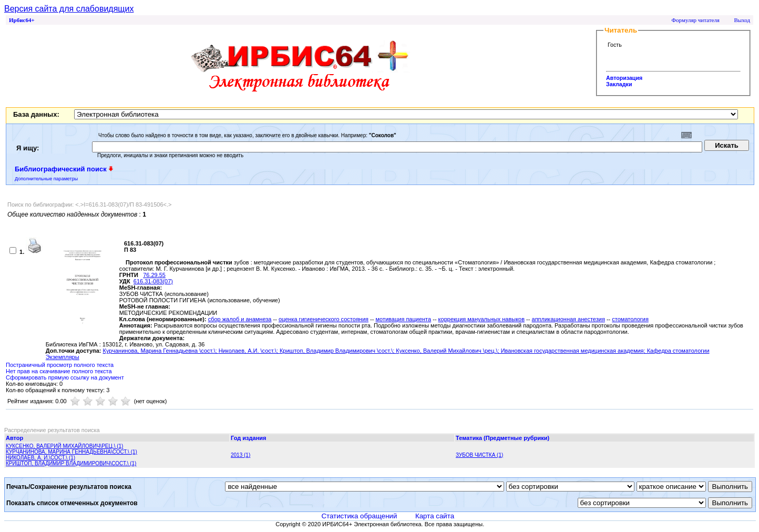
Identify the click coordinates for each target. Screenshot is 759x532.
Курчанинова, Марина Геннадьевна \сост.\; (161, 351)
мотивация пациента (403, 319)
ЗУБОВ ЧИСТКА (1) (479, 455)
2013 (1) (240, 455)
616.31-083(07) (153, 281)
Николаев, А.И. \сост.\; (249, 351)
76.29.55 (154, 275)
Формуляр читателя (695, 20)
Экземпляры (63, 357)
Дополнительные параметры (46, 179)
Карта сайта (435, 516)
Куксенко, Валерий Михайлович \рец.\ (447, 351)
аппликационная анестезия (568, 319)
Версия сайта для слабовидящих (69, 9)
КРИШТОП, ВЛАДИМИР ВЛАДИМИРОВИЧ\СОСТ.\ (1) (71, 463)
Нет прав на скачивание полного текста (59, 371)
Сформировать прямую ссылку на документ (65, 377)
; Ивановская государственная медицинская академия (571, 351)
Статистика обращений (359, 516)
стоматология (630, 319)
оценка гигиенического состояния (324, 319)
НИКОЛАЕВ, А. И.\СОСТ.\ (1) (40, 458)
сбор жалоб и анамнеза (240, 319)
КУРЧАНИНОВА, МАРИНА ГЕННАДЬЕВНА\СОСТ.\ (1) (71, 452)
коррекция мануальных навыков (481, 319)
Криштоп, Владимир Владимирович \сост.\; (338, 351)
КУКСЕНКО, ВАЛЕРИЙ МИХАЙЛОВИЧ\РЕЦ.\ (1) (64, 446)
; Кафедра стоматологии (677, 351)
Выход (742, 20)
